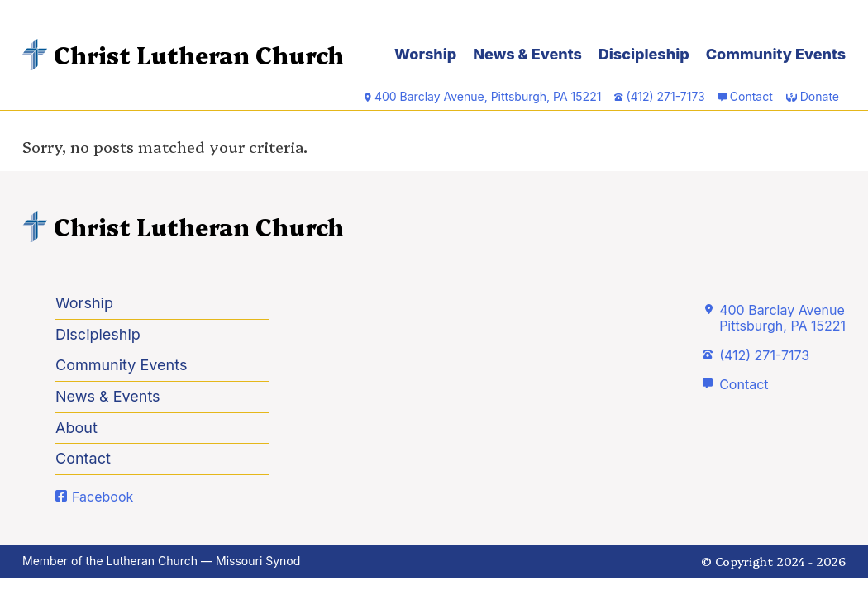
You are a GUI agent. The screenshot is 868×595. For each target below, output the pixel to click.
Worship (425, 54)
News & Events (527, 54)
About (76, 428)
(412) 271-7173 (764, 355)
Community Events (776, 54)
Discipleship (644, 54)
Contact (751, 96)
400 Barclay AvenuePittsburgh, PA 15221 (782, 318)
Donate (820, 96)
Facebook (103, 497)
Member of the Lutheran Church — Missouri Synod (161, 561)
